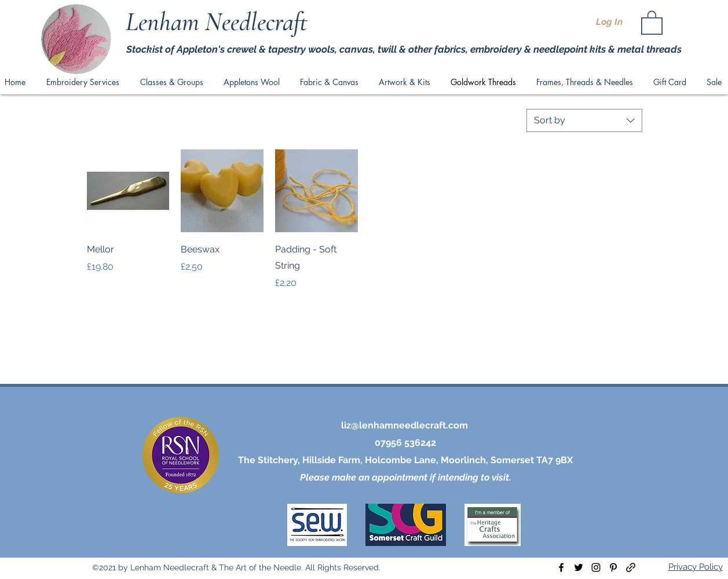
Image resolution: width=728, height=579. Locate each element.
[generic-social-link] (631, 567)
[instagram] (596, 567)
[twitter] (579, 567)
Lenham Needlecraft (220, 22)
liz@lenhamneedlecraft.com (405, 425)
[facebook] (561, 567)
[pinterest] (613, 567)
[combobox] (584, 120)
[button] (652, 22)
